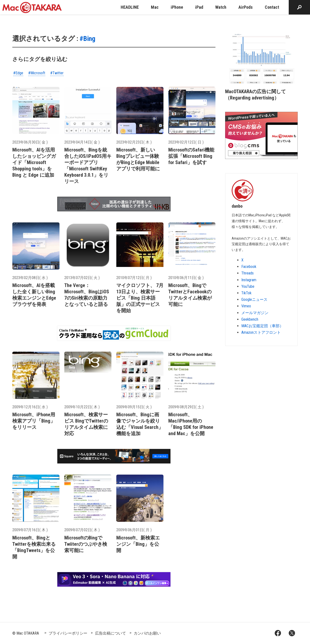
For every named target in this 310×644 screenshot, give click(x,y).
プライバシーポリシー (68, 633)
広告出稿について (111, 633)
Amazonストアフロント (261, 332)
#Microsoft (37, 73)
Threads (247, 273)
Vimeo (246, 306)
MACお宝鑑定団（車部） (262, 326)
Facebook (249, 267)
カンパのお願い (147, 633)
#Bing (87, 39)
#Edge (18, 73)
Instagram (249, 280)
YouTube (248, 286)
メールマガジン (255, 313)
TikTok (246, 293)
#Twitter (57, 73)
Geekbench (250, 319)
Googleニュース (254, 299)
